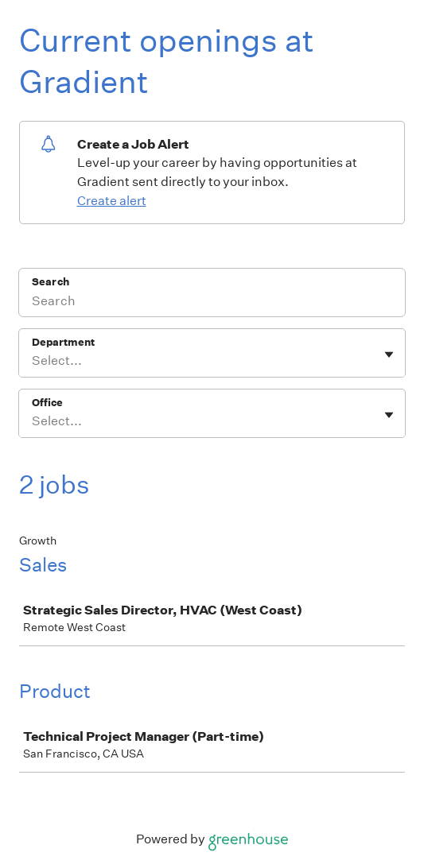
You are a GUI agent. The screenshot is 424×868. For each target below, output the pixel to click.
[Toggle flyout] (389, 355)
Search (51, 282)
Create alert (112, 201)
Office (47, 403)
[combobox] (33, 361)
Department (63, 342)
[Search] (212, 303)
